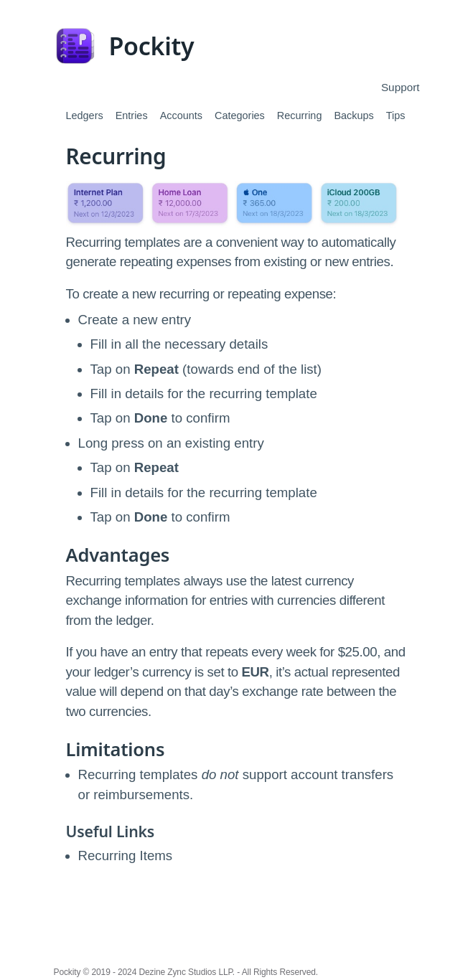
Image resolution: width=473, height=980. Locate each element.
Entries (132, 116)
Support (401, 87)
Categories (240, 116)
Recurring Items (126, 856)
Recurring (300, 116)
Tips (396, 116)
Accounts (181, 116)
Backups (353, 116)
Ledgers (85, 116)
